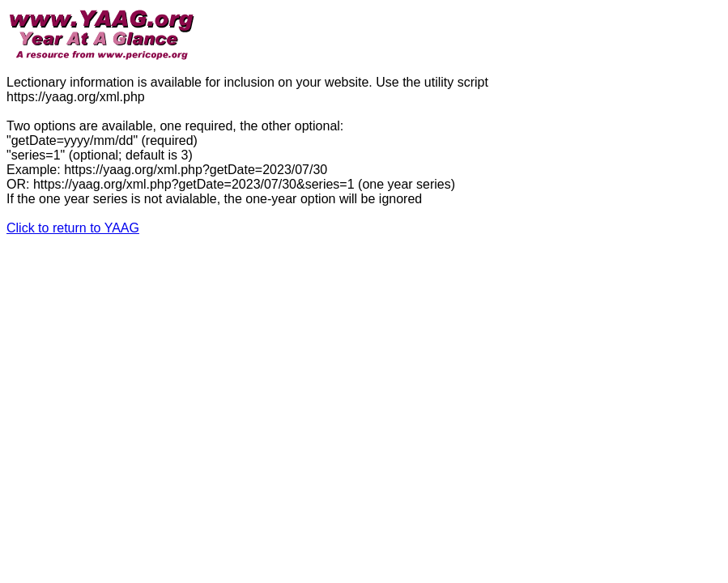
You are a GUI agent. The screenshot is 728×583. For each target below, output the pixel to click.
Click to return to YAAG (73, 228)
